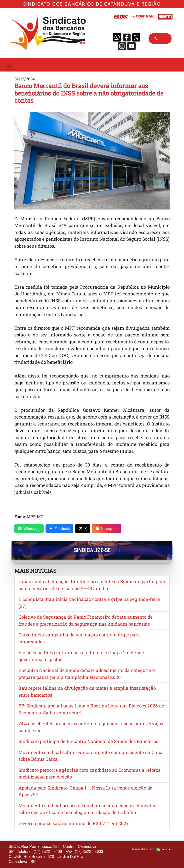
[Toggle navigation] (10, 65)
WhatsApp (29, 529)
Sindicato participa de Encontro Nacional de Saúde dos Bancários (88, 741)
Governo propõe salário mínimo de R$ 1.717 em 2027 (74, 823)
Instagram (107, 529)
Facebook (59, 529)
